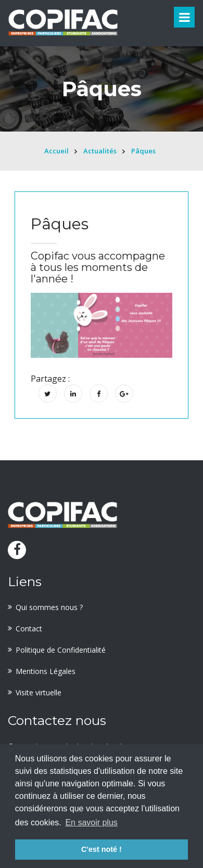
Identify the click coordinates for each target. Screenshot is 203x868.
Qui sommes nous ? (49, 607)
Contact (29, 629)
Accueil (56, 151)
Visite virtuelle (39, 692)
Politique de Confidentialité (61, 650)
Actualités (100, 151)
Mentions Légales (46, 671)
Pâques (143, 151)
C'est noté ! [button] (102, 849)
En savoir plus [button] (91, 822)
